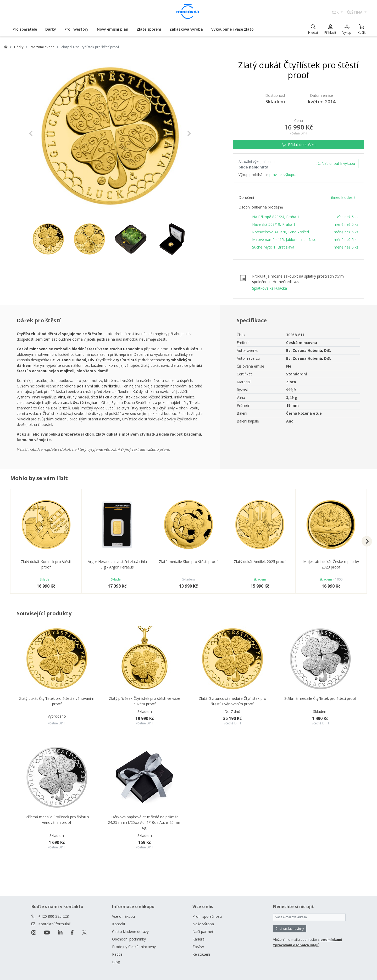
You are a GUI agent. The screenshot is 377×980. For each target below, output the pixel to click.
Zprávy (198, 947)
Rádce (117, 954)
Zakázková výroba (186, 29)
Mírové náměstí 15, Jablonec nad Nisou (285, 240)
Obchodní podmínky (129, 939)
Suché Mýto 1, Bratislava (273, 247)
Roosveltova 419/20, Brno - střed (281, 232)
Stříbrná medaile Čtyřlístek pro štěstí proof (320, 698)
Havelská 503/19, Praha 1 (274, 224)
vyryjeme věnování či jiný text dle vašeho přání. (129, 449)
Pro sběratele (25, 29)
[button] (41, 133)
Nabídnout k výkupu (336, 163)
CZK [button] (336, 12)
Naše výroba (203, 924)
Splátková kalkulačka (270, 288)
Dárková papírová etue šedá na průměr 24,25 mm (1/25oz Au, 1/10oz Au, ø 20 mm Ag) (145, 822)
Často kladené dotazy (130, 931)
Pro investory (76, 29)
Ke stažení (201, 954)
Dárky (51, 29)
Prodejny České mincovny (134, 947)
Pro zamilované (42, 47)
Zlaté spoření (149, 29)
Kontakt (119, 924)
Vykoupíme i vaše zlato (232, 29)
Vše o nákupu (123, 916)
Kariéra (198, 939)
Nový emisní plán (113, 29)
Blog (116, 962)
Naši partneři (203, 931)
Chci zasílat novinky (290, 929)
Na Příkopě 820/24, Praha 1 (276, 217)
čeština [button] (355, 12)
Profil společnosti (207, 916)
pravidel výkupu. (283, 175)
